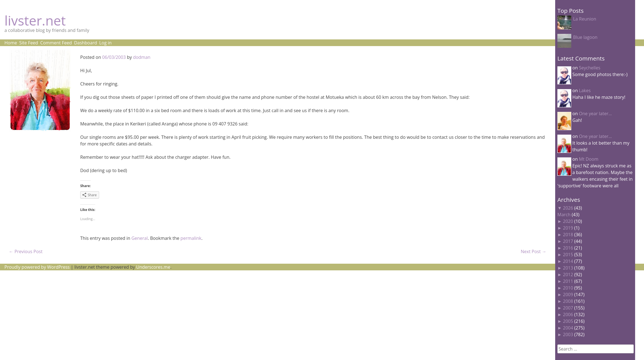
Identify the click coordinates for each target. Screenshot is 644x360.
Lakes (585, 90)
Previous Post (26, 251)
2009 (568, 294)
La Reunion (584, 19)
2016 (568, 248)
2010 (568, 288)
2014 (568, 261)
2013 (568, 268)
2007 (568, 308)
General (139, 238)
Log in (105, 43)
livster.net (35, 20)
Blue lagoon (585, 37)
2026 (568, 208)
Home (11, 43)
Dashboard (86, 43)
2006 (568, 314)
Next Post (534, 251)
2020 (568, 221)
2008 (568, 301)
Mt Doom (589, 159)
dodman (142, 57)
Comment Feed (56, 43)
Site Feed (29, 43)
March (564, 215)
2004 (568, 328)
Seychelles (590, 68)
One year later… (596, 114)
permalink (191, 238)
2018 (568, 235)
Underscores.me (153, 267)
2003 (568, 334)
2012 (568, 275)
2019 (568, 228)
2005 (568, 321)
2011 (568, 281)
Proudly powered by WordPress (37, 267)
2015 (568, 255)
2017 (568, 241)
